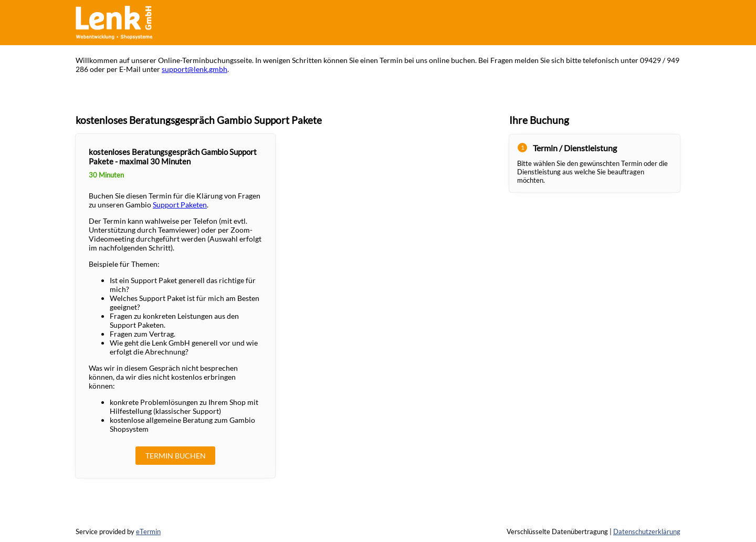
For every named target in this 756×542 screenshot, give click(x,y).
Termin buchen (176, 456)
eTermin (148, 531)
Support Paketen (180, 205)
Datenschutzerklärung (647, 531)
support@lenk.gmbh (195, 69)
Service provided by (118, 531)
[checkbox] (175, 306)
